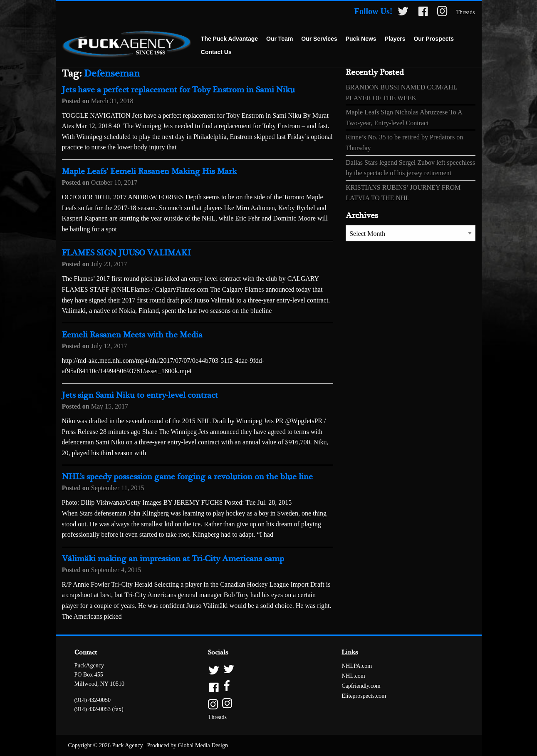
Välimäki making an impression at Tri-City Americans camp (173, 559)
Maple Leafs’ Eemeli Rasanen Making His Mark (149, 172)
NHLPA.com (357, 666)
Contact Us (216, 52)
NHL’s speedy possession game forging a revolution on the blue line (187, 477)
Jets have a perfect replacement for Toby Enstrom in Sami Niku (178, 90)
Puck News (361, 39)
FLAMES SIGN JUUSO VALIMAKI (126, 253)
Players (395, 39)
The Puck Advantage (229, 39)
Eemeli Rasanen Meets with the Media (132, 335)
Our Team (280, 39)
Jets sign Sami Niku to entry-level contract (140, 395)
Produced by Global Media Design (188, 745)
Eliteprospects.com (364, 696)
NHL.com (353, 676)
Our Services (319, 39)
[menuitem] (229, 39)
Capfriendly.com (361, 686)
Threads (465, 12)
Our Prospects (433, 39)
